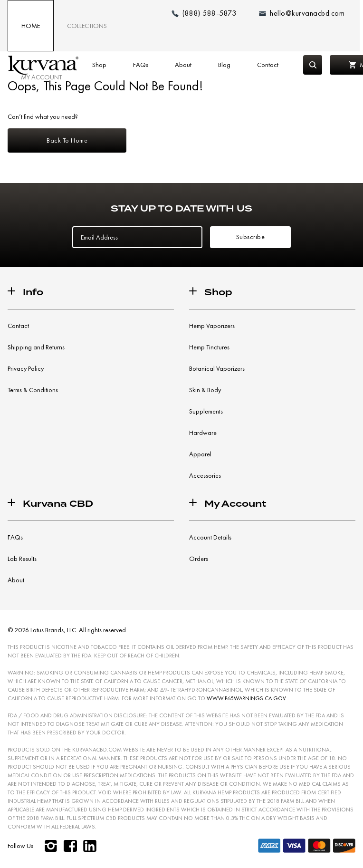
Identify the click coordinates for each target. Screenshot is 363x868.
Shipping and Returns (36, 347)
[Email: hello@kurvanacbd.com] (302, 13)
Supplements (206, 411)
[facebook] (70, 846)
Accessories (205, 475)
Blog (224, 65)
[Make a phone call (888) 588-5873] (204, 13)
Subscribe (251, 237)
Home (31, 26)
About (183, 65)
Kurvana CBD (58, 504)
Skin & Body (205, 390)
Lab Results (22, 559)
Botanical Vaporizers (217, 368)
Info (33, 292)
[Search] (313, 65)
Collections (87, 26)
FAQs (141, 65)
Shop (99, 65)
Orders (199, 559)
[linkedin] (90, 846)
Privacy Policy (26, 368)
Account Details (210, 537)
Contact (268, 65)
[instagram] (51, 846)
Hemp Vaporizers (212, 326)
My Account (41, 77)
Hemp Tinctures (209, 347)
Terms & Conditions (33, 390)
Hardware (203, 433)
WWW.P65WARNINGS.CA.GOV (246, 698)
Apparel (200, 454)
